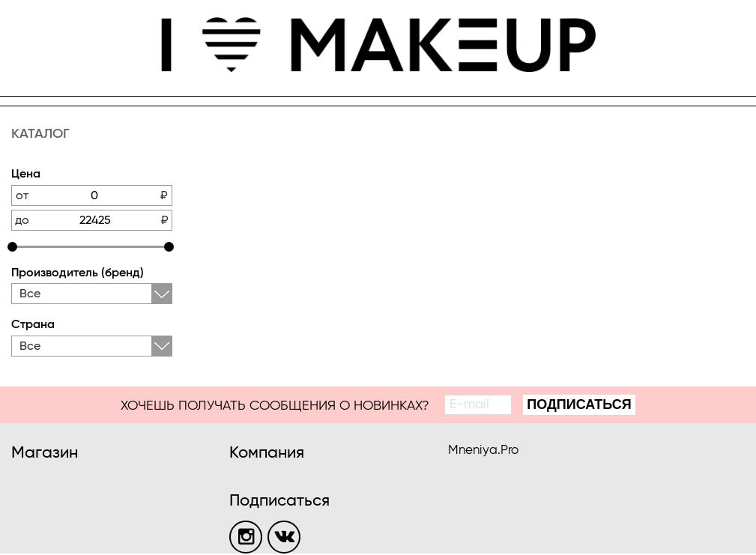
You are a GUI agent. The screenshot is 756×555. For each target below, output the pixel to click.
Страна (33, 325)
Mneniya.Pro (483, 451)
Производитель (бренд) (78, 273)
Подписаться (579, 404)
